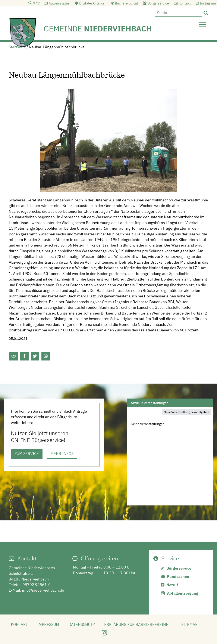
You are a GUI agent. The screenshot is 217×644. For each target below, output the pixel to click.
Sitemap (189, 624)
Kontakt (185, 3)
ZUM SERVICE (27, 454)
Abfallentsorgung (183, 593)
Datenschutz (82, 624)
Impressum (48, 624)
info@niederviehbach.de (43, 590)
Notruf (172, 585)
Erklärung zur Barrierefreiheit (138, 624)
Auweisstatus (59, 3)
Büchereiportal (126, 3)
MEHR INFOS (62, 454)
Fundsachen (178, 577)
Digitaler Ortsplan (93, 3)
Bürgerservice (158, 3)
